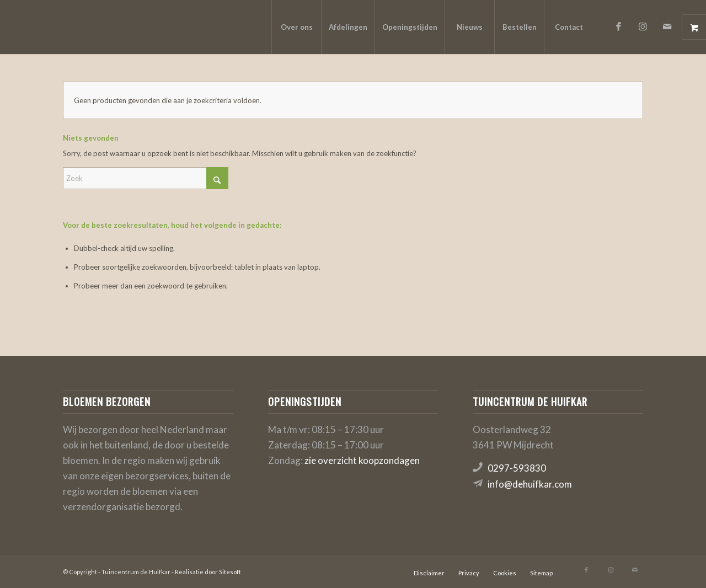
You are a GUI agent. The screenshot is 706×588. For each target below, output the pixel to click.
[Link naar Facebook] (618, 26)
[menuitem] (296, 27)
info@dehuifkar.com (530, 484)
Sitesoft (230, 572)
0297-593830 (517, 468)
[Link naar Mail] (667, 26)
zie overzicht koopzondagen (362, 460)
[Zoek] (146, 178)
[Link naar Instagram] (643, 26)
